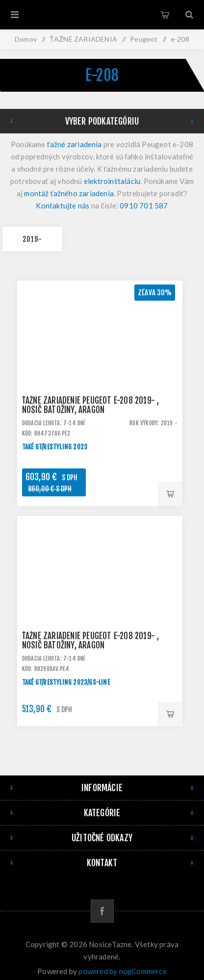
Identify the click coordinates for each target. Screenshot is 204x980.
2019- (32, 239)
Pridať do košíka (170, 494)
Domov (26, 39)
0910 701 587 (144, 206)
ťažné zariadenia (75, 144)
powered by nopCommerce (122, 971)
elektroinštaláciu (112, 181)
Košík (165, 15)
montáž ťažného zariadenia (69, 193)
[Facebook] (102, 911)
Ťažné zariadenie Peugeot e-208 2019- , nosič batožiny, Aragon (91, 405)
